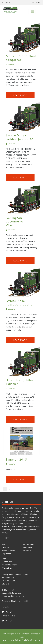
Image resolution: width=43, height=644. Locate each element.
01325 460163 (8, 590)
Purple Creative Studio (31, 640)
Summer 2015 (16, 459)
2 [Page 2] (9, 489)
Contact (6, 2)
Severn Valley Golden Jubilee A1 (20, 137)
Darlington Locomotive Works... (15, 221)
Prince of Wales (8, 550)
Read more (20, 95)
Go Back (37, 2)
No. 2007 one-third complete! (21, 58)
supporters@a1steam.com (13, 596)
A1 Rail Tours (28, 544)
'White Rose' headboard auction (20, 302)
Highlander (6, 554)
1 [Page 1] (5, 489)
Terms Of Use (8, 562)
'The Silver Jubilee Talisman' (20, 382)
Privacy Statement (9, 565)
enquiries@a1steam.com (12, 593)
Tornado (5, 547)
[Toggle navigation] (32, 11)
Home (4, 544)
